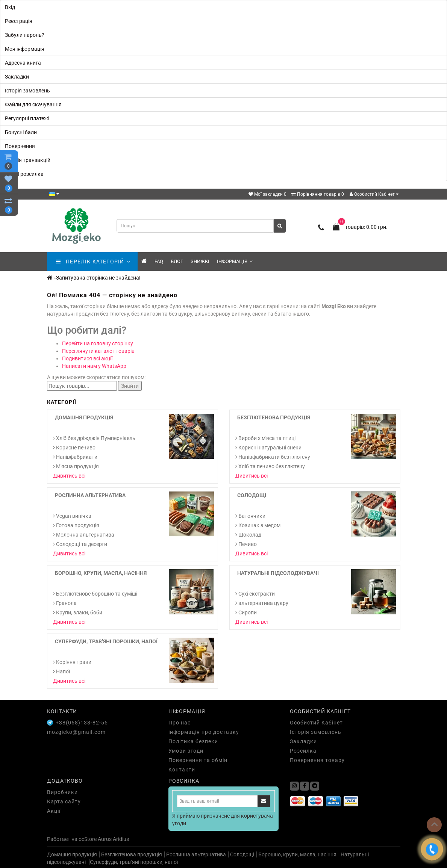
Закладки (17, 77)
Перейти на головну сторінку (98, 343)
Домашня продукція (84, 417)
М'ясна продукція (76, 466)
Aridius (121, 839)
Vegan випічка (72, 516)
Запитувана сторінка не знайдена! (98, 278)
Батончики (250, 516)
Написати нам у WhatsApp (94, 366)
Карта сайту (64, 801)
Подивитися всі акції (87, 358)
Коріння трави (72, 662)
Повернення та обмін (198, 760)
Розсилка (303, 751)
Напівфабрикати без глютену (273, 457)
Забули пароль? (25, 35)
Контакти (182, 770)
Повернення (20, 146)
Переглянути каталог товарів (98, 351)
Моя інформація (25, 49)
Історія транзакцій (28, 160)
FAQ (159, 261)
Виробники (62, 792)
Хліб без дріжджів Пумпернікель (94, 438)
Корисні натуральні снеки (268, 448)
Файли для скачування (33, 104)
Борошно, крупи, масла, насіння (101, 573)
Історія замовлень (27, 91)
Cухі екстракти (255, 594)
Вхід (10, 7)
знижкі (200, 261)
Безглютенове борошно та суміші (95, 594)
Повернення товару (317, 760)
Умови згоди (186, 751)
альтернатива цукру (262, 603)
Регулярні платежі (27, 118)
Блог (177, 261)
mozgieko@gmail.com (76, 732)
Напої (61, 671)
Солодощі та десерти (80, 544)
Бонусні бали (21, 132)
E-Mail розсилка (24, 174)
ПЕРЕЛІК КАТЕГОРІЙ (93, 262)
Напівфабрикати (75, 457)
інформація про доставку (204, 732)
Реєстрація (19, 21)
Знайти (130, 386)
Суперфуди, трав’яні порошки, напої (106, 641)
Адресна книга (23, 63)
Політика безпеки (193, 741)
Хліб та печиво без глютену (270, 466)
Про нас (180, 723)
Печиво (246, 544)
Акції (54, 811)
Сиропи (246, 612)
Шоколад (248, 535)
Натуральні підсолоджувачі (278, 573)
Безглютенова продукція (274, 417)
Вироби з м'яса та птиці (265, 438)
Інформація (235, 261)
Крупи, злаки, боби (78, 612)
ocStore (88, 839)
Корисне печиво (74, 448)
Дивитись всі (69, 476)
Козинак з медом (258, 525)
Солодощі (252, 495)
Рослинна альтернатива (90, 495)
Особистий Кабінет (374, 194)
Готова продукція (76, 525)
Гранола (65, 603)
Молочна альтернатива (84, 535)
